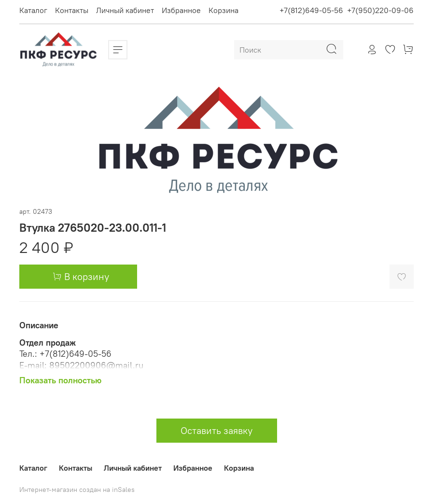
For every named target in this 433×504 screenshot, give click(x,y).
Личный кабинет (125, 10)
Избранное (181, 10)
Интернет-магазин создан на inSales (77, 490)
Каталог (33, 10)
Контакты (72, 10)
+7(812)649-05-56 (311, 10)
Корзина (223, 10)
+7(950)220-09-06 (380, 10)
